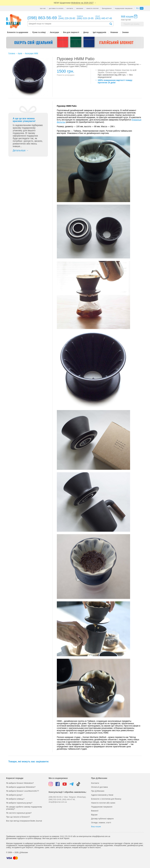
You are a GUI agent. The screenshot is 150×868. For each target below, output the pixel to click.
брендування (107, 8)
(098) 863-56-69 (42, 18)
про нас (43, 8)
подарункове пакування (124, 8)
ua (142, 8)
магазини (80, 8)
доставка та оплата (56, 8)
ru (137, 8)
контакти (70, 8)
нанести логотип (93, 8)
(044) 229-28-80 (66, 836)
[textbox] (68, 24)
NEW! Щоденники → (75, 3)
